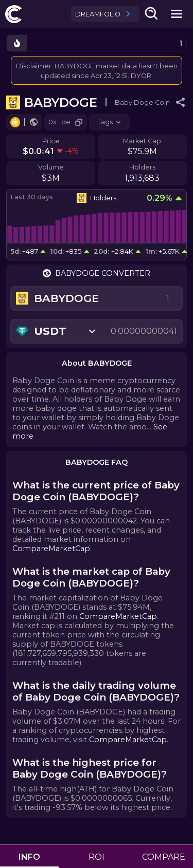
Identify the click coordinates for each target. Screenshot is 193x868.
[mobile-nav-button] (177, 14)
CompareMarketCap (51, 549)
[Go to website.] (34, 122)
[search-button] (152, 14)
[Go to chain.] (15, 122)
